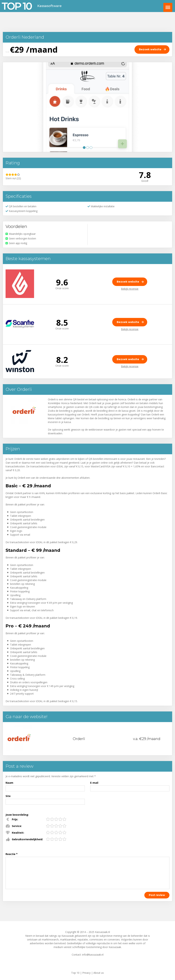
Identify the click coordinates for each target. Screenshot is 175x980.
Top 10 (75, 973)
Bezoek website (128, 282)
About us (99, 973)
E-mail (94, 783)
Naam (9, 783)
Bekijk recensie (130, 289)
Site (8, 796)
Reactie (12, 854)
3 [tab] (91, 148)
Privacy (86, 973)
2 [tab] (88, 148)
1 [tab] (84, 148)
